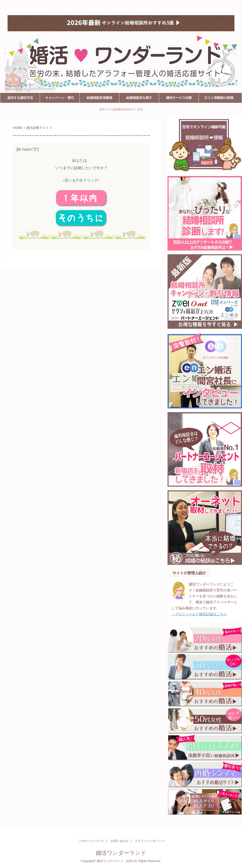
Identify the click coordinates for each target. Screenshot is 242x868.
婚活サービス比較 (179, 98)
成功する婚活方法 (20, 98)
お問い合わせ (120, 841)
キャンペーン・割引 (60, 98)
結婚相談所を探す (139, 98)
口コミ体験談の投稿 (219, 98)
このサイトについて (91, 841)
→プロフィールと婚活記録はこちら (199, 614)
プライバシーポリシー (150, 841)
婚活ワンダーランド (29, 7)
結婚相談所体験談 (100, 98)
